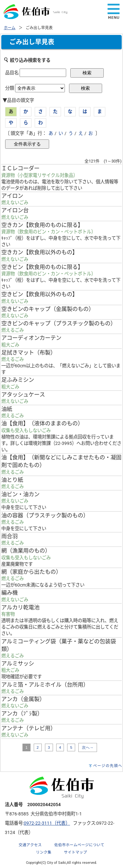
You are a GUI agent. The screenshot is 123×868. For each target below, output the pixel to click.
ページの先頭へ (108, 766)
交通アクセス (30, 845)
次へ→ (88, 747)
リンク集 (44, 852)
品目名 (12, 73)
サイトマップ (75, 852)
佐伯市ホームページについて (79, 845)
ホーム (10, 28)
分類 (10, 88)
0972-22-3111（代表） (47, 823)
